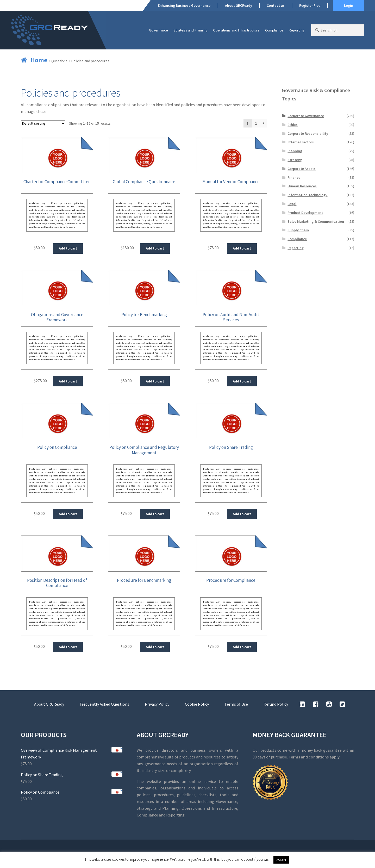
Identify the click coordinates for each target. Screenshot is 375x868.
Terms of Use (236, 704)
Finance (294, 177)
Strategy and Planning (190, 30)
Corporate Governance (306, 116)
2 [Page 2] (256, 123)
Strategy (295, 160)
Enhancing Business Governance (184, 5)
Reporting (297, 30)
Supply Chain (298, 230)
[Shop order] (43, 123)
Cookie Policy (197, 704)
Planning (295, 151)
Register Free (310, 5)
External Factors (301, 142)
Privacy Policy (157, 704)
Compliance (274, 30)
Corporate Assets (302, 169)
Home (39, 60)
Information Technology (307, 195)
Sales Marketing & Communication (316, 221)
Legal (292, 204)
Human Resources (302, 186)
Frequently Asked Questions (104, 704)
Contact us (276, 5)
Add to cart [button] (68, 248)
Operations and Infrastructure (236, 30)
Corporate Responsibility (308, 133)
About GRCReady (239, 5)
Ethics (293, 125)
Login (349, 5)
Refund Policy (276, 704)
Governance (158, 30)
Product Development (305, 213)
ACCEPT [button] (281, 860)
